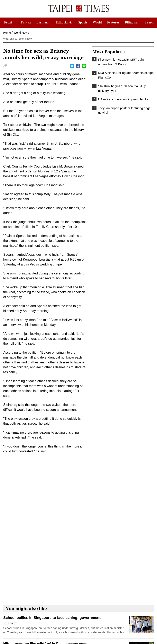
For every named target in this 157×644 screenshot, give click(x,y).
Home (7, 33)
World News (21, 33)
